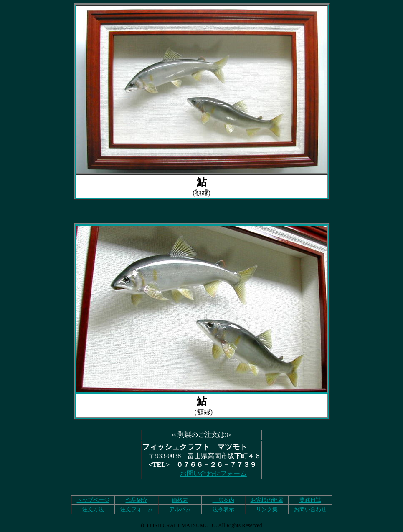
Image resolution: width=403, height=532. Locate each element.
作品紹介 (137, 500)
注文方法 (93, 509)
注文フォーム (137, 509)
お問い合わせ (310, 509)
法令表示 (223, 509)
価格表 (180, 500)
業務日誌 (310, 500)
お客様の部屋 (267, 500)
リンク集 (267, 509)
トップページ (93, 500)
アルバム (180, 509)
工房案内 (223, 500)
